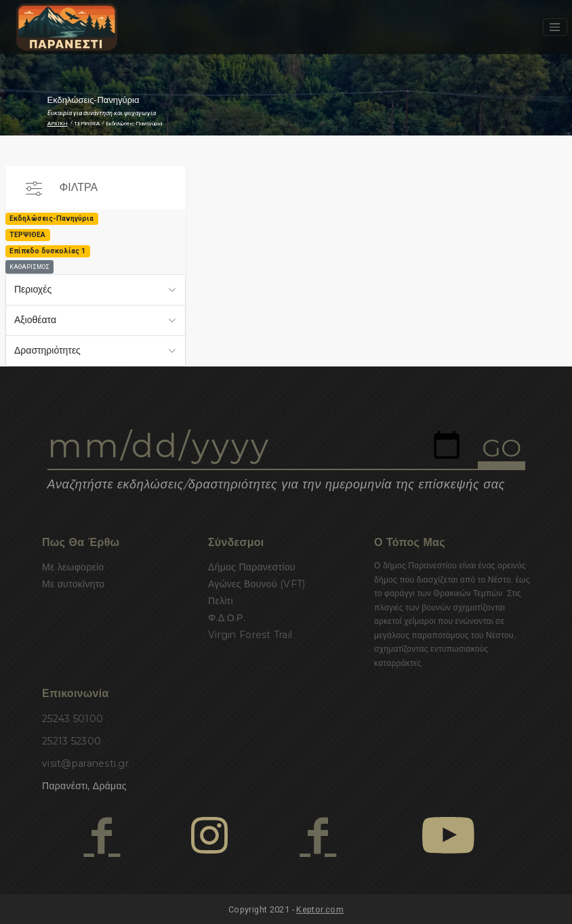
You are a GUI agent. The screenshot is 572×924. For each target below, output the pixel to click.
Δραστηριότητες (47, 350)
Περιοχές (33, 289)
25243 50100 (73, 719)
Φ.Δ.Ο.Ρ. (227, 618)
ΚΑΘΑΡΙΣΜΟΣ (29, 267)
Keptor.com (320, 909)
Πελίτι (221, 601)
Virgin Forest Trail (250, 635)
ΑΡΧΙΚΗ (58, 124)
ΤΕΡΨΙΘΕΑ (87, 124)
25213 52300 (71, 741)
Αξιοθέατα (35, 320)
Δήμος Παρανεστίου (252, 567)
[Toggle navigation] (555, 27)
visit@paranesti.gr (85, 763)
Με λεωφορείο (73, 567)
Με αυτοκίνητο (73, 584)
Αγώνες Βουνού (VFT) (257, 584)
